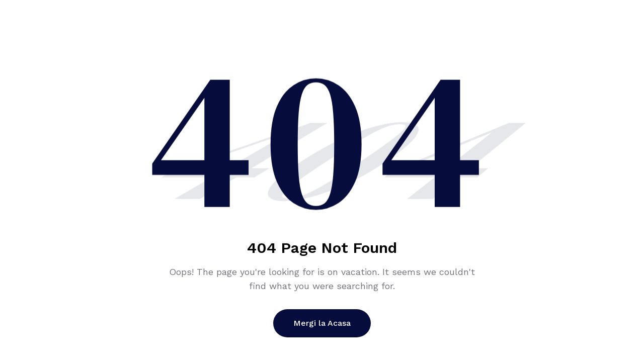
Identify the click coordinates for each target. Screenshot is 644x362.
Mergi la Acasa (322, 323)
